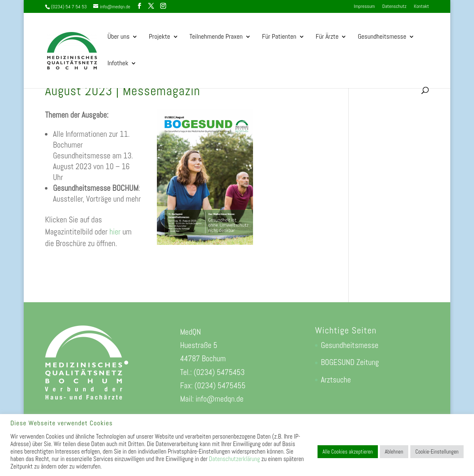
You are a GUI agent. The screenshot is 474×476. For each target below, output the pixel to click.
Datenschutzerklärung (234, 459)
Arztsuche (336, 380)
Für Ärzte (327, 37)
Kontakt (421, 7)
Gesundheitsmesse (382, 37)
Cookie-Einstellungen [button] (437, 452)
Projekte (160, 37)
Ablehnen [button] (394, 452)
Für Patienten (279, 37)
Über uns (118, 37)
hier (115, 232)
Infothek (118, 64)
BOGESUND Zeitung (350, 362)
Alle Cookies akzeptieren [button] (348, 452)
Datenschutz (395, 7)
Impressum (364, 7)
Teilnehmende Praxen (216, 37)
